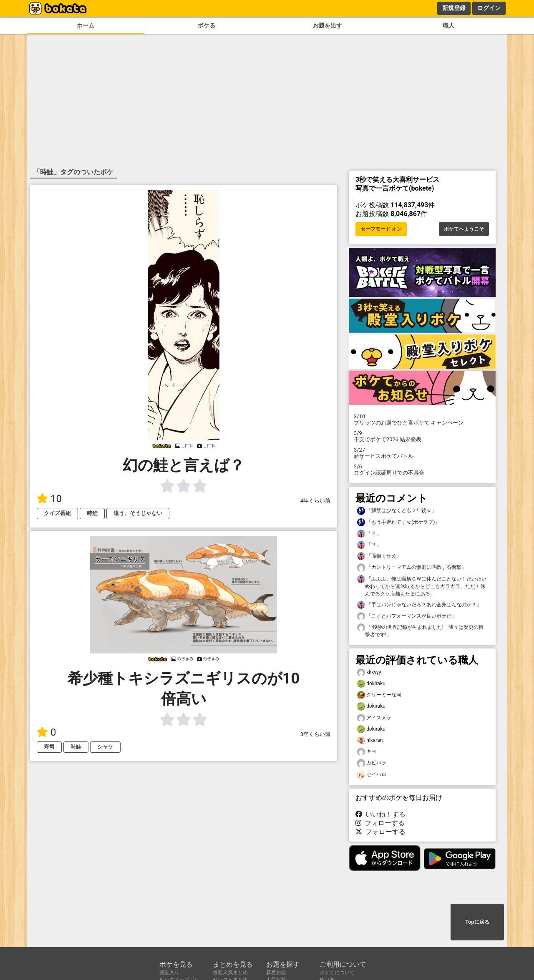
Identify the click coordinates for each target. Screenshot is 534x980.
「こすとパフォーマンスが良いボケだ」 (407, 616)
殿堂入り (169, 972)
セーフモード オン (381, 229)
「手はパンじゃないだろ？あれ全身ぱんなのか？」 (419, 605)
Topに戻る (477, 922)
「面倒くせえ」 (379, 556)
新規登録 (454, 8)
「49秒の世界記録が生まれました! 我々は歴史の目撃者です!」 (420, 631)
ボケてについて (337, 972)
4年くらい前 (315, 501)
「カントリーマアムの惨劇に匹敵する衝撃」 (412, 567)
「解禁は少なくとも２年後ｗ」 (397, 511)
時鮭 (92, 513)
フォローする (380, 823)
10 (49, 499)
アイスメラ (374, 718)
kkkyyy (369, 672)
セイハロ (372, 775)
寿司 (49, 747)
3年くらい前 (315, 734)
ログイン (489, 8)
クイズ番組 (57, 513)
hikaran (370, 740)
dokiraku (371, 684)
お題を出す (327, 26)
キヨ (367, 752)
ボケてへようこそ (464, 229)
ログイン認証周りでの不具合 (422, 470)
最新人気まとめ (230, 972)
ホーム (86, 26)
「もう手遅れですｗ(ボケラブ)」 (398, 522)
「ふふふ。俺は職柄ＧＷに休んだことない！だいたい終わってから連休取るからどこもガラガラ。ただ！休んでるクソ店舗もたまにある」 (422, 586)
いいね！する (380, 814)
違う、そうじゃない (138, 513)
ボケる (207, 26)
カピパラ (372, 763)
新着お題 (276, 972)
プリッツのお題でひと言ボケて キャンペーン (422, 420)
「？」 (369, 534)
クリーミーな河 (379, 695)
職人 (448, 26)
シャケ (105, 747)
